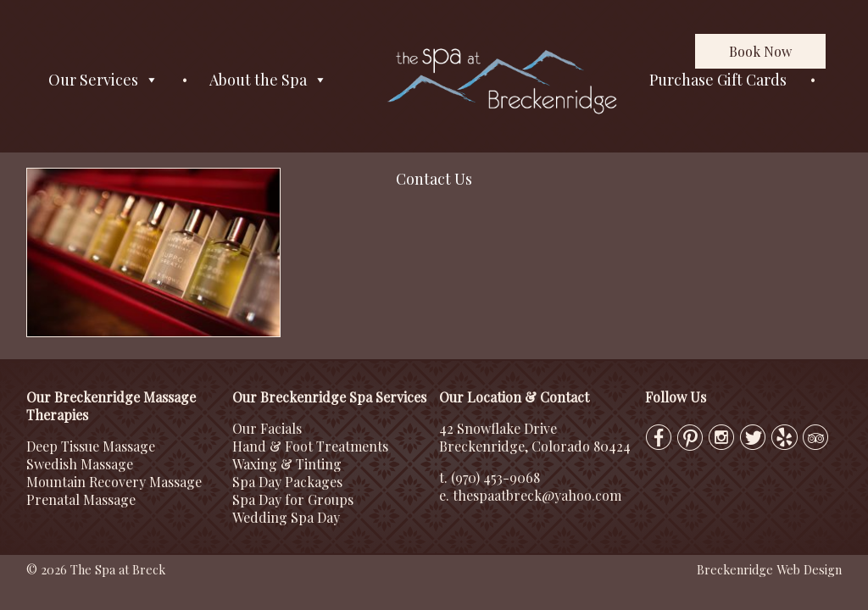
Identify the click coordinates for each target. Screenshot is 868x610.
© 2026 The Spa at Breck (96, 569)
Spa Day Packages (287, 482)
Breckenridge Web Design (769, 569)
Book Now (760, 51)
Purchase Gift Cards (718, 80)
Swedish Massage (80, 464)
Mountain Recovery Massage (114, 482)
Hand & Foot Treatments (310, 446)
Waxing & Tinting (287, 464)
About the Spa (268, 80)
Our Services (103, 80)
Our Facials (267, 428)
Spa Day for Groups (293, 499)
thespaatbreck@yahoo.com (537, 495)
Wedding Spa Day (286, 517)
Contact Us (434, 179)
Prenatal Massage (81, 499)
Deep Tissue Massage (91, 446)
